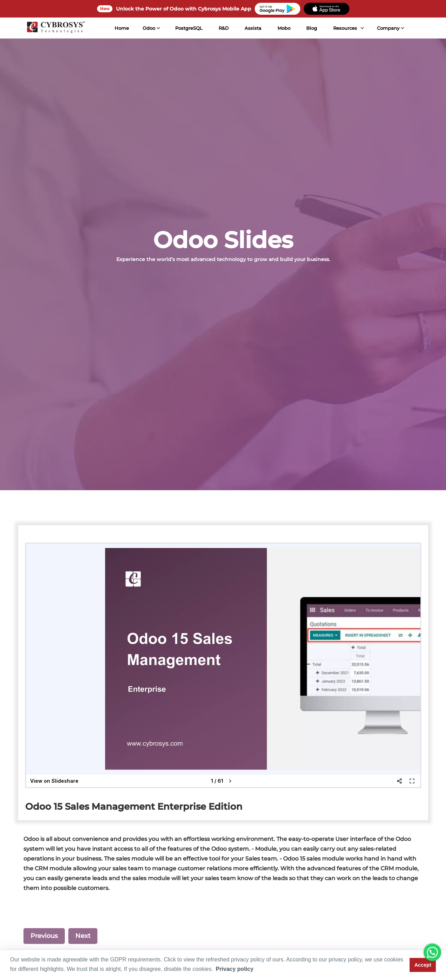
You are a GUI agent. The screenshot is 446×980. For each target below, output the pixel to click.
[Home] (55, 28)
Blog (311, 28)
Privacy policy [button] (235, 969)
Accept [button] (423, 965)
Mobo (283, 28)
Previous (44, 936)
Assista (252, 28)
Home (121, 28)
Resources (344, 28)
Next (83, 936)
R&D (223, 28)
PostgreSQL (188, 28)
